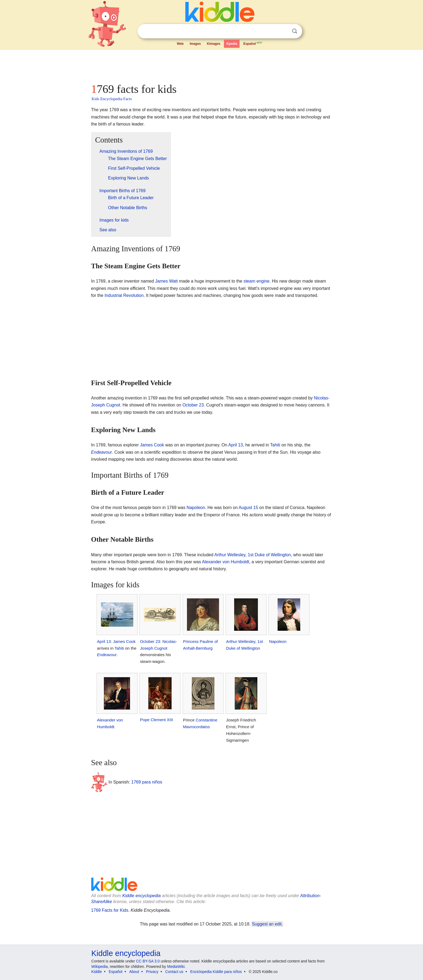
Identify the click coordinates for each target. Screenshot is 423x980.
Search (295, 31)
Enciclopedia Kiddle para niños (216, 972)
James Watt (166, 281)
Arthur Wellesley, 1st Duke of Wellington (253, 555)
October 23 (193, 405)
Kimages (214, 44)
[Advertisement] (211, 65)
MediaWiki (176, 967)
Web (180, 44)
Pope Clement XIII (156, 720)
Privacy (152, 972)
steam (250, 281)
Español (253, 43)
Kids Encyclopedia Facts (112, 99)
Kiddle (97, 972)
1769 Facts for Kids (110, 910)
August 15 (248, 508)
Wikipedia (100, 967)
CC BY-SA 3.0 (148, 961)
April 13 (236, 445)
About (134, 972)
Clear (284, 31)
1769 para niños (147, 782)
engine (263, 281)
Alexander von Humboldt (225, 562)
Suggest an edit (267, 924)
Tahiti (275, 445)
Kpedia (232, 44)
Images (195, 44)
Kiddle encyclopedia (141, 896)
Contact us (174, 972)
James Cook (152, 445)
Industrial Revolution (124, 295)
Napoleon (196, 508)
